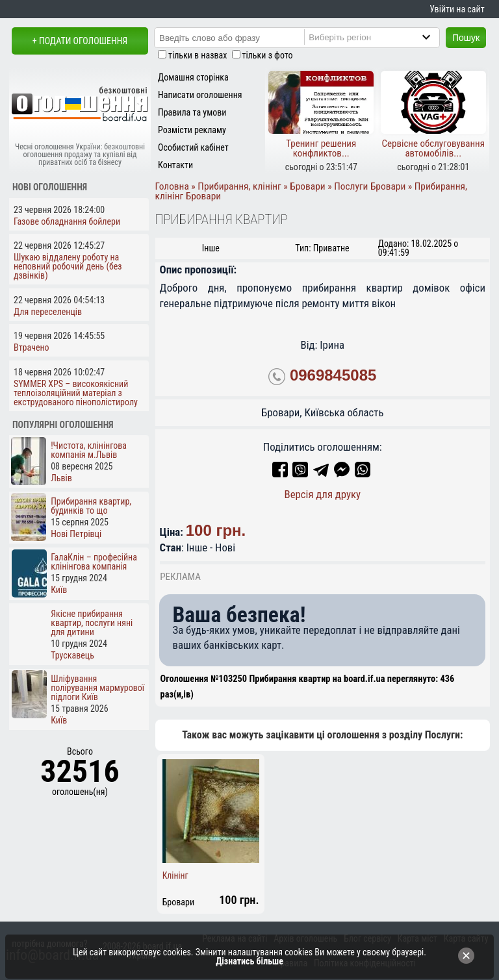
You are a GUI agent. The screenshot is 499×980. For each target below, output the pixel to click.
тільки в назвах (198, 55)
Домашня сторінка (193, 77)
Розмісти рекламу (192, 130)
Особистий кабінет (193, 147)
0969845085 (333, 376)
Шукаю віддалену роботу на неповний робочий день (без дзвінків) (68, 266)
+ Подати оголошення (80, 41)
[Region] (383, 37)
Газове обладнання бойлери (67, 221)
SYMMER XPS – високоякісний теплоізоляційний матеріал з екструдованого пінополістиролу (76, 393)
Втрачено (32, 347)
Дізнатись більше (249, 961)
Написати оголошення (200, 95)
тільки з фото (268, 55)
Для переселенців (48, 312)
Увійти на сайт (457, 9)
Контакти (175, 165)
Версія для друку (322, 494)
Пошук (466, 38)
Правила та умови (192, 112)
